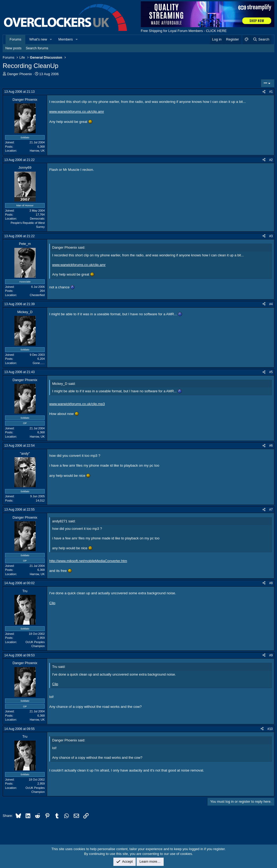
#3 (271, 236)
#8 (271, 583)
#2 (271, 160)
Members (65, 39)
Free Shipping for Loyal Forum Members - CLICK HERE (184, 31)
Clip (52, 603)
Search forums (37, 48)
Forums (15, 39)
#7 (271, 510)
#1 (271, 92)
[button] (51, 39)
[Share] (264, 92)
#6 (271, 446)
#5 (271, 372)
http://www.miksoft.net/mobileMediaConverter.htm (88, 561)
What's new (38, 39)
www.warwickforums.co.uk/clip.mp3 (77, 404)
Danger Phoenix (20, 74)
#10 (270, 729)
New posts (13, 48)
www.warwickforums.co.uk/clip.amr (77, 112)
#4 (271, 304)
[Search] (261, 39)
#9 (271, 655)
